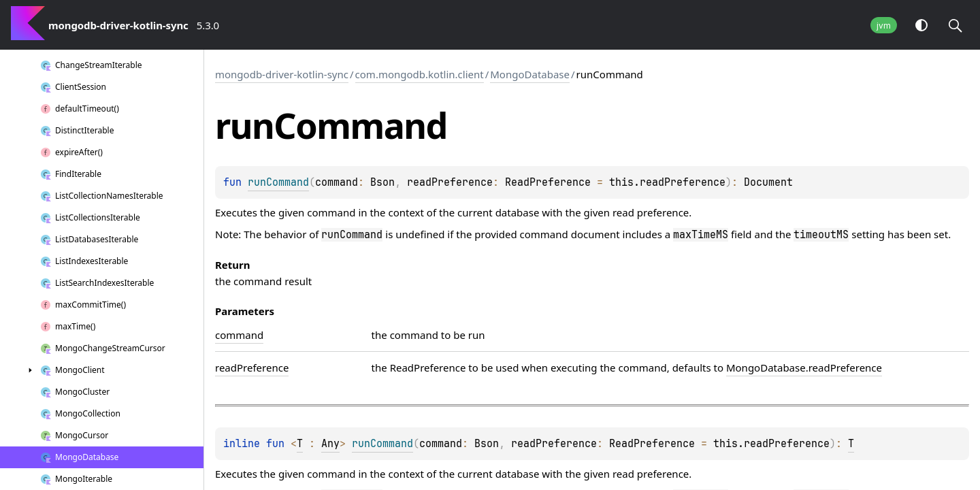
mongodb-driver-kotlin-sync (282, 74)
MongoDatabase (530, 74)
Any (330, 444)
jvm (884, 26)
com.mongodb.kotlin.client (420, 74)
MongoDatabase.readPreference (804, 367)
